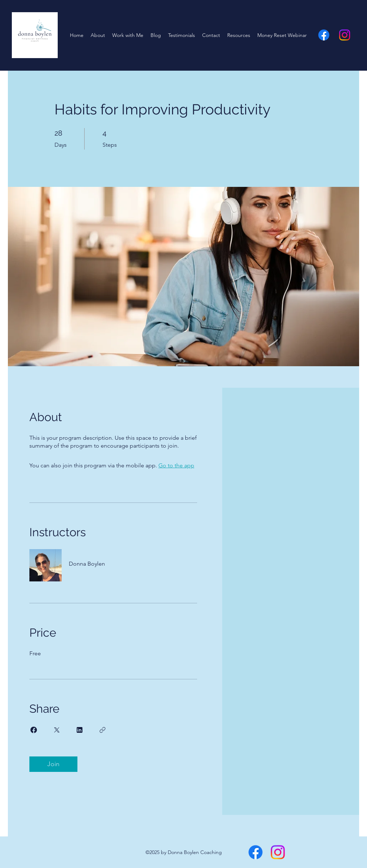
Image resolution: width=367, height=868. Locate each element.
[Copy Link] (103, 730)
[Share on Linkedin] (80, 730)
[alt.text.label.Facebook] (324, 35)
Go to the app (176, 465)
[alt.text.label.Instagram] (345, 35)
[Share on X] (57, 730)
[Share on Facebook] (34, 730)
